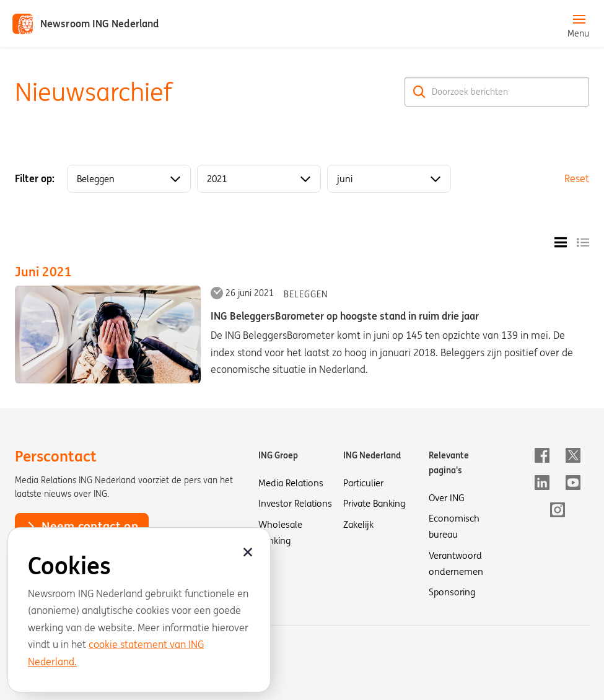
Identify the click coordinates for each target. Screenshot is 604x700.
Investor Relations (295, 503)
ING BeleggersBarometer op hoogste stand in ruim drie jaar (345, 316)
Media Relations (291, 483)
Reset (577, 178)
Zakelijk (358, 524)
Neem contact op (82, 526)
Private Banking (374, 503)
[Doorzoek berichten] (497, 92)
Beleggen (306, 294)
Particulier (363, 483)
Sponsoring (452, 592)
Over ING (447, 498)
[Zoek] (419, 92)
